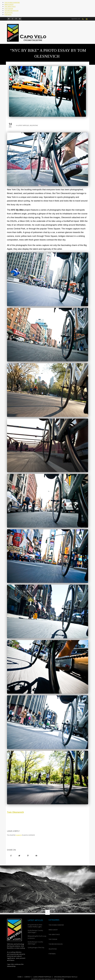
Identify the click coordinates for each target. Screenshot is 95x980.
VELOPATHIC (9, 13)
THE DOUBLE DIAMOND (12, 2)
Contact (27, 977)
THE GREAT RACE (10, 6)
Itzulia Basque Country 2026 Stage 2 (35, 931)
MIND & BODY (9, 4)
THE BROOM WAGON (11, 11)
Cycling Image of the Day (36, 947)
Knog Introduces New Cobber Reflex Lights (35, 926)
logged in (19, 835)
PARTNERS (8, 15)
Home (20, 977)
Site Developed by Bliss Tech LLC (66, 977)
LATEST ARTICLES (23, 125)
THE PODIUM (9, 9)
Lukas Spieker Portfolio (42, 977)
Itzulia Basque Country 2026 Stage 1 (35, 943)
